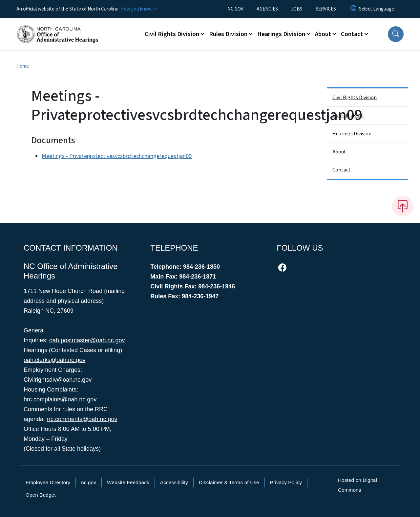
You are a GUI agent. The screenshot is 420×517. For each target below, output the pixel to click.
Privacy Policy (286, 482)
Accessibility (174, 482)
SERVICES (326, 9)
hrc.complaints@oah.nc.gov (60, 399)
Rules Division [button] (228, 34)
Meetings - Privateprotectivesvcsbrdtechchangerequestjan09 (117, 156)
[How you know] (138, 9)
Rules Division (348, 116)
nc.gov (89, 482)
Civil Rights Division (355, 98)
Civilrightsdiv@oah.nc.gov (58, 380)
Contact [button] (352, 34)
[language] (377, 9)
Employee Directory (48, 482)
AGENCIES (267, 9)
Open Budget (41, 495)
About (339, 152)
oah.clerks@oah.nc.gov (54, 360)
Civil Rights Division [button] (172, 34)
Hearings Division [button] (281, 34)
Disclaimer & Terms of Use (229, 482)
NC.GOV (235, 9)
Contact (342, 170)
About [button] (323, 34)
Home (23, 66)
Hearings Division (352, 134)
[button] (396, 34)
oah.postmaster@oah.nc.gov (87, 340)
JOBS (297, 9)
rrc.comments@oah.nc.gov (82, 419)
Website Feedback (128, 482)
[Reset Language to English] (353, 9)
